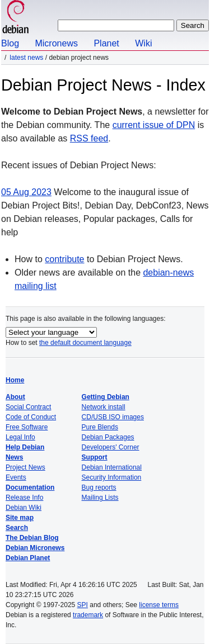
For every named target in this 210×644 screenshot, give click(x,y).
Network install (104, 407)
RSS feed (89, 138)
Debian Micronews (35, 548)
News (14, 457)
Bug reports (99, 487)
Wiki (143, 43)
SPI (83, 605)
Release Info (24, 498)
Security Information (112, 477)
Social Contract (28, 407)
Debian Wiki (24, 508)
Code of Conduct (31, 417)
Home (15, 380)
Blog (10, 43)
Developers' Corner (111, 447)
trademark (88, 615)
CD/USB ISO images (113, 417)
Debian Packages (108, 437)
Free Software (27, 427)
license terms (159, 605)
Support (95, 457)
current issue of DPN (154, 125)
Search (17, 528)
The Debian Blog (32, 538)
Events (16, 477)
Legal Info (20, 437)
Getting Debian (106, 397)
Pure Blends (100, 427)
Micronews (56, 43)
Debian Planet (28, 558)
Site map (20, 518)
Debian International (112, 467)
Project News (25, 467)
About (15, 397)
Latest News (26, 58)
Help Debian (25, 447)
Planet (106, 43)
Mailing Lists (100, 498)
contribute (64, 259)
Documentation (30, 487)
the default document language (85, 343)
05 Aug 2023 (26, 192)
